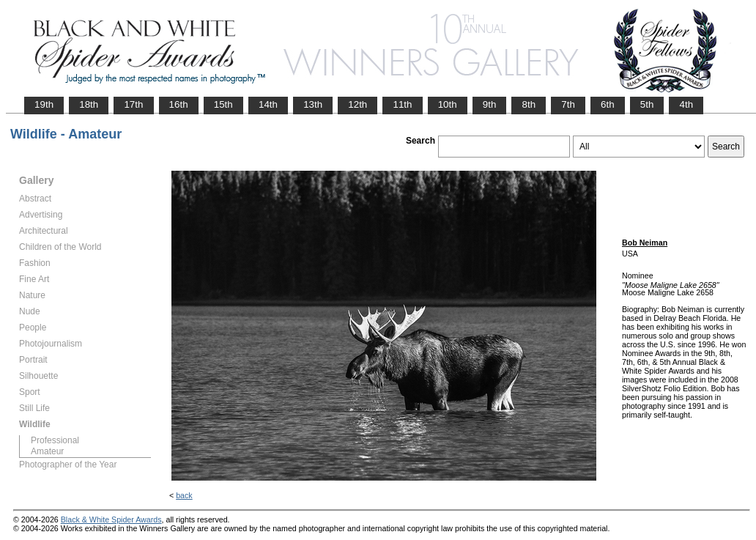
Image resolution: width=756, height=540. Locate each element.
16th (179, 104)
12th (357, 104)
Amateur (47, 451)
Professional (55, 440)
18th (89, 104)
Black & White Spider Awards (111, 519)
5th (647, 104)
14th (268, 104)
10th (448, 104)
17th (133, 104)
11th (402, 104)
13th (313, 104)
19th (44, 104)
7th (568, 104)
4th (686, 104)
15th (223, 104)
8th (529, 104)
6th (608, 104)
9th (490, 104)
